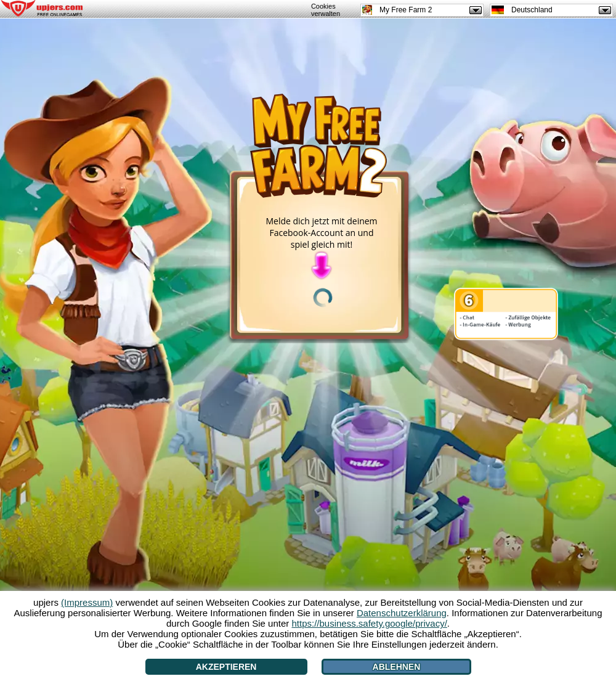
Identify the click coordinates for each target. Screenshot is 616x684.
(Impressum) (87, 602)
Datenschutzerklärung (402, 613)
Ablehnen (397, 667)
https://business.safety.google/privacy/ (369, 623)
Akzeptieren (226, 667)
